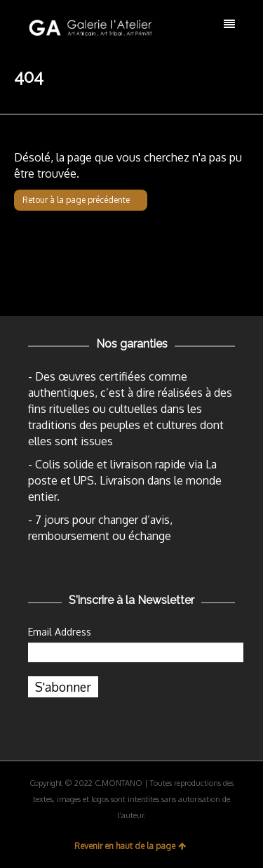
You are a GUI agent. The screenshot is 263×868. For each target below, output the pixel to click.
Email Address (60, 632)
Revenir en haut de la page (130, 846)
